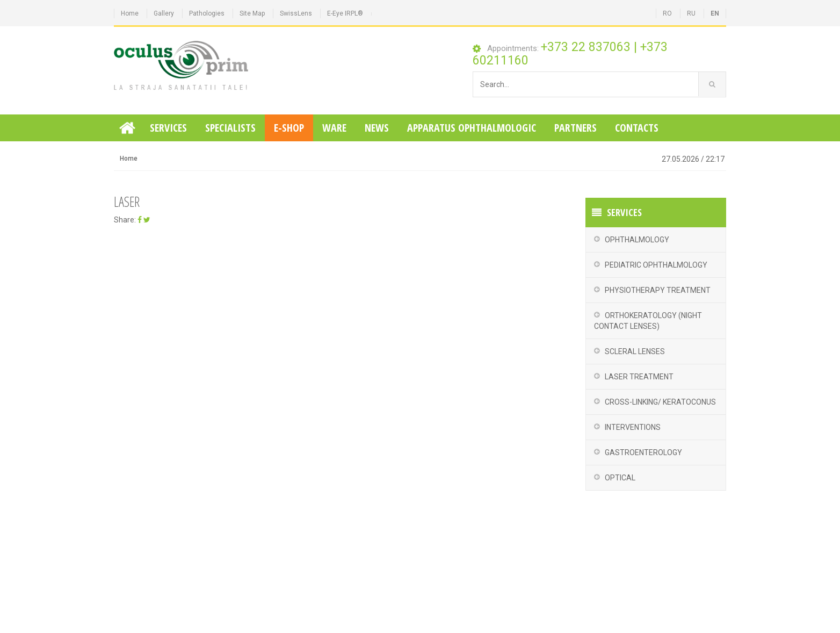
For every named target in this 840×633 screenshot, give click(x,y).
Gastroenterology (643, 452)
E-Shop (289, 128)
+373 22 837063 (586, 47)
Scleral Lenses (635, 351)
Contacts (637, 128)
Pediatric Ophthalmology (656, 265)
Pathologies (207, 13)
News (377, 128)
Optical (620, 478)
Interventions (633, 427)
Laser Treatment (639, 377)
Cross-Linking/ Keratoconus (660, 402)
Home (130, 13)
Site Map (252, 13)
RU (691, 13)
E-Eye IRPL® (345, 13)
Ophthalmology (637, 240)
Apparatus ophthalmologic (472, 128)
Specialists (230, 128)
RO (667, 13)
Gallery (164, 13)
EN (715, 13)
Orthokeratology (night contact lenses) (648, 321)
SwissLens (296, 13)
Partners (575, 128)
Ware (334, 128)
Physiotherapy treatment (658, 290)
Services (168, 128)
